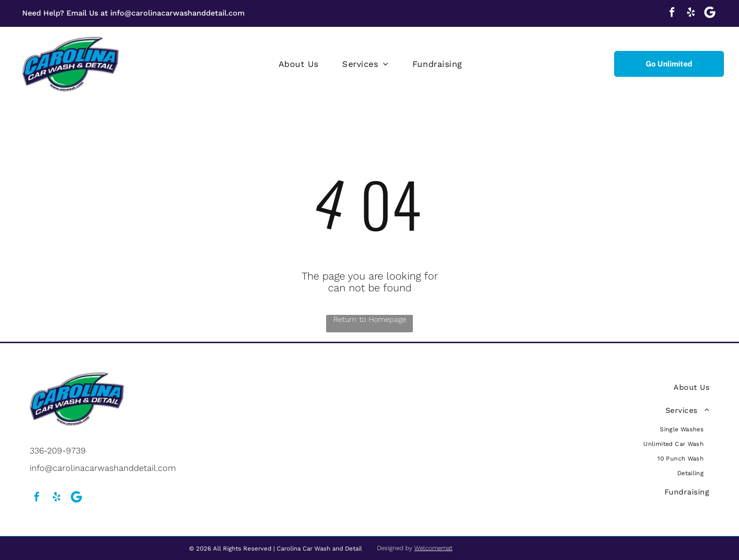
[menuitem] (299, 64)
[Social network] (710, 13)
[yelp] (691, 13)
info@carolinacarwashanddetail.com (177, 13)
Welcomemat (433, 548)
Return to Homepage (370, 319)
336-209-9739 (58, 450)
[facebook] (672, 13)
